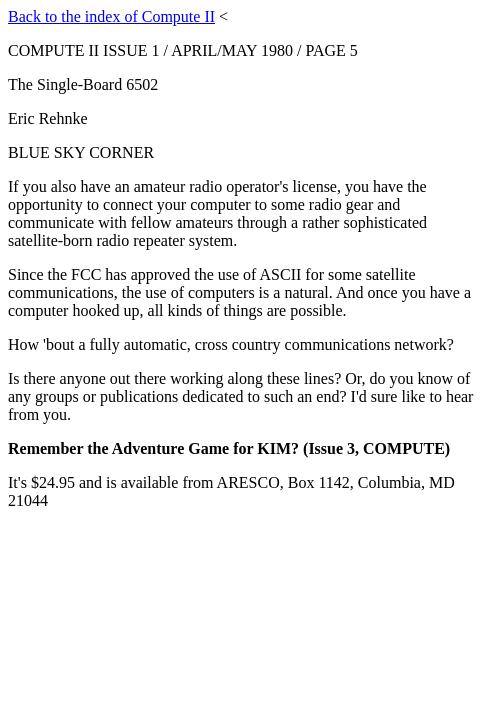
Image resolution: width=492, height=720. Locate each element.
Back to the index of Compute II (111, 16)
